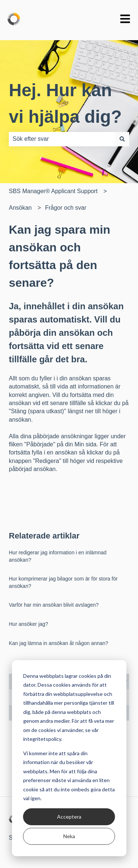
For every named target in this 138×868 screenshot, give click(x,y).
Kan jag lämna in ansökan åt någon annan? (59, 643)
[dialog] (69, 758)
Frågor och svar (66, 208)
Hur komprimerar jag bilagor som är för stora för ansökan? (63, 582)
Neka (69, 836)
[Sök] (122, 139)
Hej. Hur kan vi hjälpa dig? (65, 103)
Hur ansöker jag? (29, 624)
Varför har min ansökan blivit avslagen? (54, 605)
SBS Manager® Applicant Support (53, 191)
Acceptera (69, 817)
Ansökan (20, 208)
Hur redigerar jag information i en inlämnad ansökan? (58, 556)
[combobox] (62, 139)
